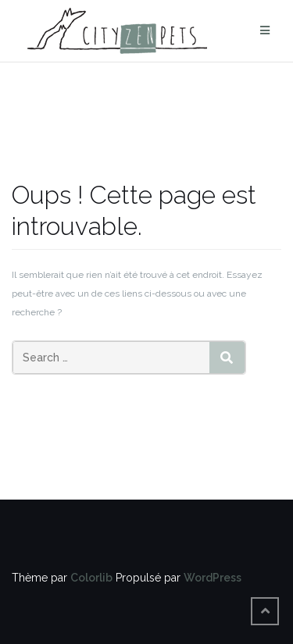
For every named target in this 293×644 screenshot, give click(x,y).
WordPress (213, 578)
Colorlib (91, 578)
